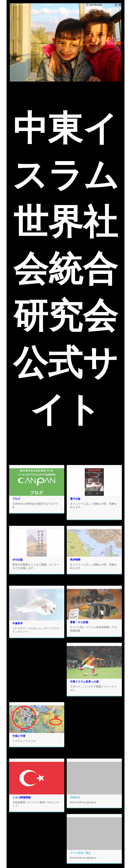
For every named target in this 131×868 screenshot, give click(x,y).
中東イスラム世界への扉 (84, 682)
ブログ (16, 499)
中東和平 (18, 624)
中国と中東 (19, 736)
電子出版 (75, 499)
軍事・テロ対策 (79, 622)
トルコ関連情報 (22, 798)
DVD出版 (18, 560)
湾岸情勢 (75, 560)
